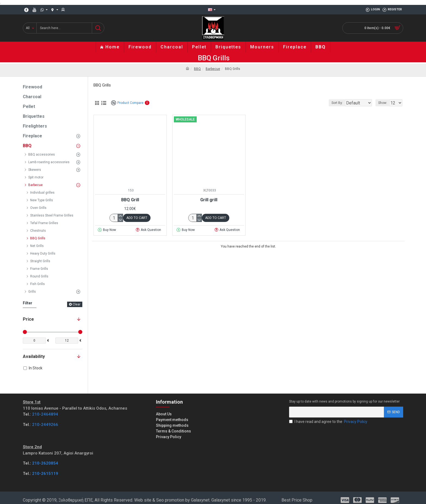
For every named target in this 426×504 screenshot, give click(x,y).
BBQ (197, 69)
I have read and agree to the (329, 422)
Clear (76, 304)
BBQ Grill (130, 200)
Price (28, 319)
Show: (384, 103)
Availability (34, 356)
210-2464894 (45, 414)
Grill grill (209, 200)
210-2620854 (45, 463)
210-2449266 (45, 425)
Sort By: (333, 103)
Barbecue (213, 69)
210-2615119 (45, 474)
